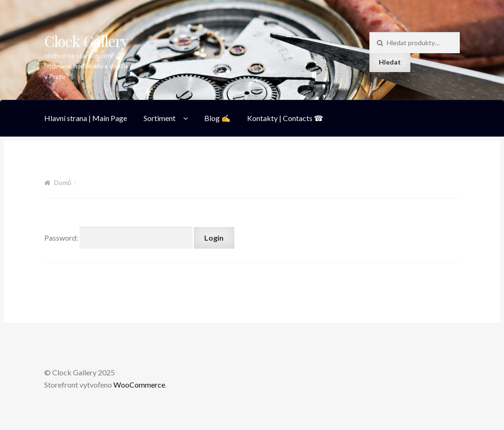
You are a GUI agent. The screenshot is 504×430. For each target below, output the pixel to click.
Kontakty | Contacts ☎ (285, 118)
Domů (63, 183)
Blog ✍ (217, 118)
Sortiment (160, 118)
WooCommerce (139, 385)
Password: (118, 238)
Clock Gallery (86, 41)
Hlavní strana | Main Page (86, 118)
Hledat (390, 62)
